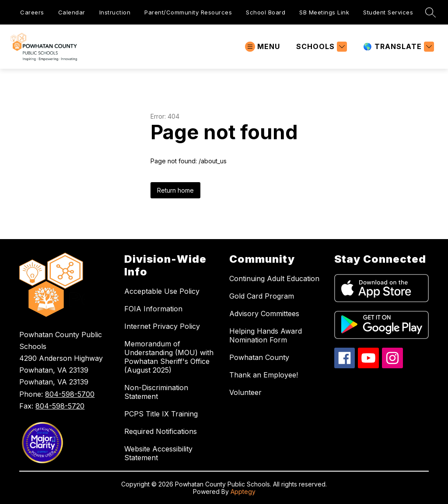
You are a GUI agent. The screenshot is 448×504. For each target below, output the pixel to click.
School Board (266, 12)
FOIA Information (153, 309)
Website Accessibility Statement (158, 453)
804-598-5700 (70, 394)
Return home (175, 190)
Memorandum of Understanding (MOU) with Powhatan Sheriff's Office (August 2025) (169, 357)
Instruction (115, 12)
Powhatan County (259, 357)
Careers (32, 12)
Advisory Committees (264, 314)
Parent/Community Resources (188, 12)
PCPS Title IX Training (161, 414)
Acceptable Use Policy (162, 291)
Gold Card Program (262, 296)
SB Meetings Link (324, 12)
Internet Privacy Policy (162, 326)
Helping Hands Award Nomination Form (266, 335)
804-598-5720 (60, 406)
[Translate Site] (397, 47)
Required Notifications (161, 431)
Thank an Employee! (264, 375)
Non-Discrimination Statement (156, 392)
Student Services (388, 12)
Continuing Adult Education (274, 278)
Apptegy (243, 492)
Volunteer (245, 392)
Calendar (72, 12)
